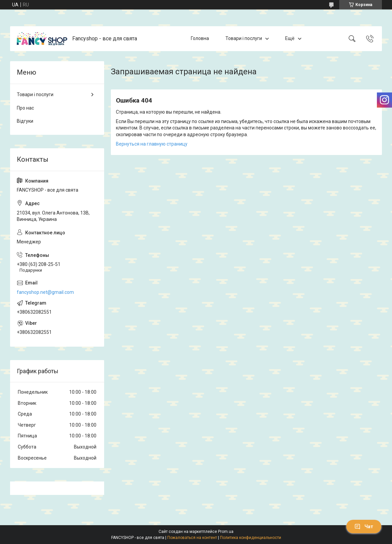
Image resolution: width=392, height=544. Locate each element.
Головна (200, 38)
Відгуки (25, 121)
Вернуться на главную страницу (152, 144)
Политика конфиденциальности (251, 538)
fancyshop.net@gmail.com (45, 292)
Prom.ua (226, 532)
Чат (364, 527)
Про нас (25, 108)
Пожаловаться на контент (192, 538)
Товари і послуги (244, 38)
